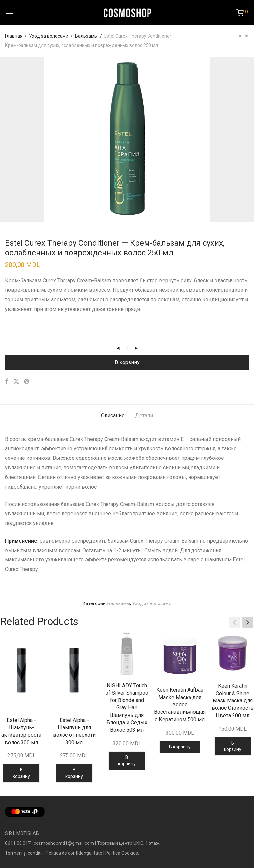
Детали (144, 416)
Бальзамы (86, 36)
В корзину (127, 362)
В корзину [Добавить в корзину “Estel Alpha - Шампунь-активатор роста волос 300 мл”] (21, 773)
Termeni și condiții (24, 853)
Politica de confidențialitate (74, 853)
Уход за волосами (49, 36)
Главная (14, 36)
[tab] (113, 416)
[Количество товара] (127, 348)
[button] (248, 622)
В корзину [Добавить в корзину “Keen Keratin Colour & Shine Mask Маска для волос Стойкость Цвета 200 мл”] (233, 746)
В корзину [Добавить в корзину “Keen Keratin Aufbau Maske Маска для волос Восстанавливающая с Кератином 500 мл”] (180, 747)
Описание (113, 416)
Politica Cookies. (122, 853)
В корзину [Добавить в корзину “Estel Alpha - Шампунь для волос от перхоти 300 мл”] (74, 773)
